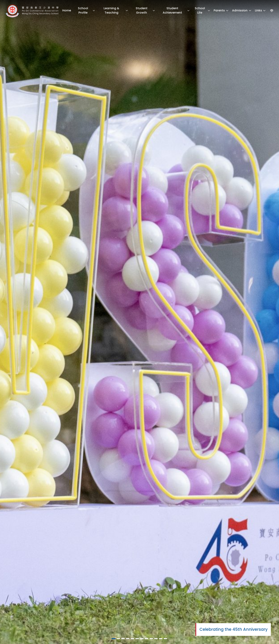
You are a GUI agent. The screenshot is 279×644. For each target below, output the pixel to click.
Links (261, 10)
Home (67, 10)
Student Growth (145, 10)
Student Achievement (176, 10)
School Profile (87, 10)
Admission (242, 10)
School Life (203, 10)
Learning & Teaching (116, 10)
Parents (221, 10)
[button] (114, 639)
